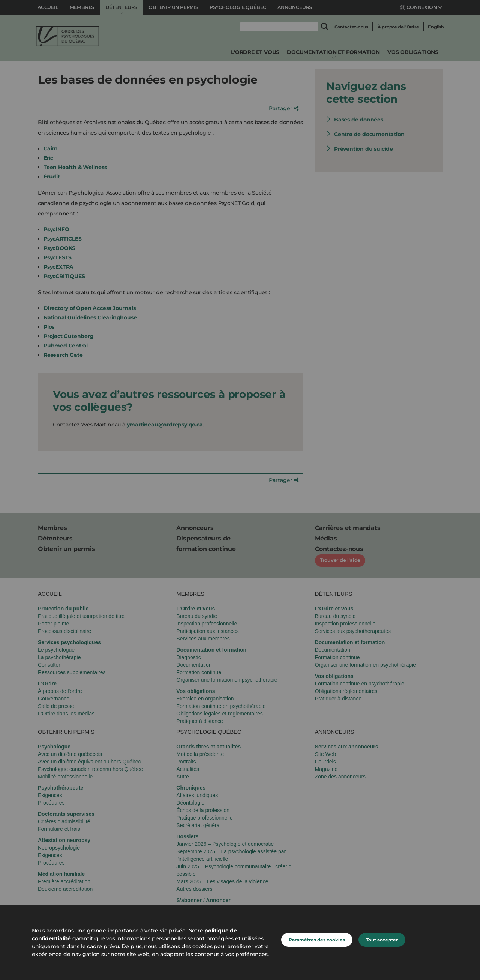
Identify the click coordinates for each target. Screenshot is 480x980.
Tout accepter (382, 940)
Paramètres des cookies (317, 940)
